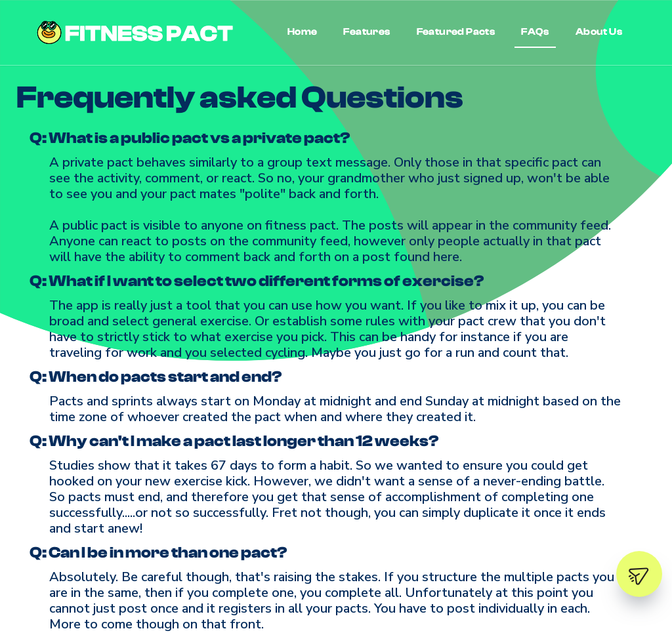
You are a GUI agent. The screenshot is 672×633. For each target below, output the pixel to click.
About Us (599, 32)
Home (303, 32)
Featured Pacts (456, 32)
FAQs (535, 32)
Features (367, 32)
